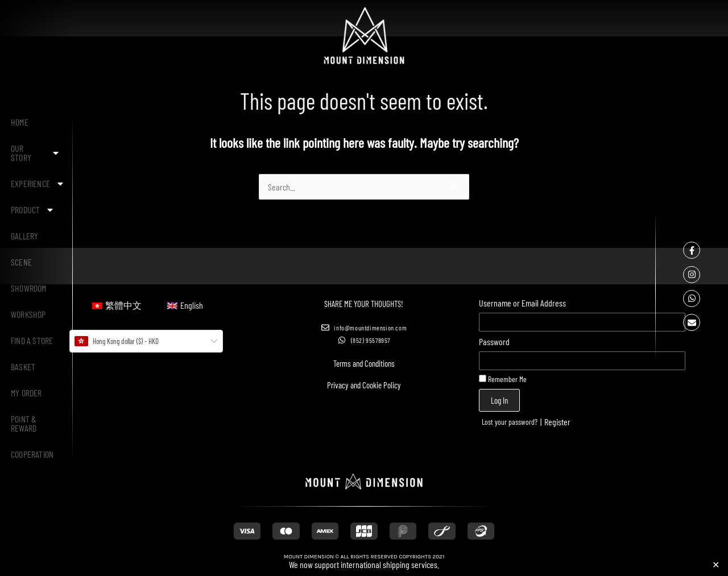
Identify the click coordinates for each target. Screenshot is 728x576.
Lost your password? (510, 422)
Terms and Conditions (364, 363)
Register (557, 422)
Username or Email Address (522, 303)
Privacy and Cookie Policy (364, 385)
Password (494, 341)
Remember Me (503, 379)
